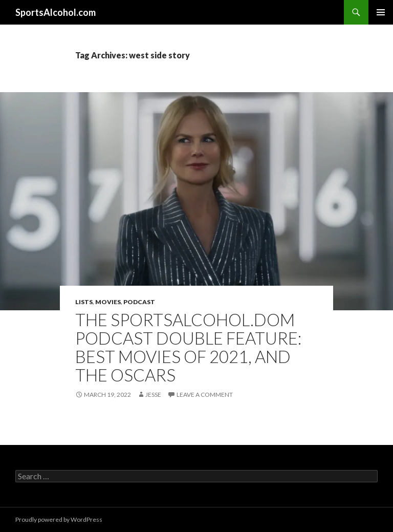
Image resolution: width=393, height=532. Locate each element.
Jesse (153, 395)
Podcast (139, 302)
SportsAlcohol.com (56, 12)
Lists (84, 302)
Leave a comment (205, 395)
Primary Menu (381, 12)
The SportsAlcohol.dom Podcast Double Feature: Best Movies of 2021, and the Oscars (188, 347)
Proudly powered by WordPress (59, 519)
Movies (108, 302)
